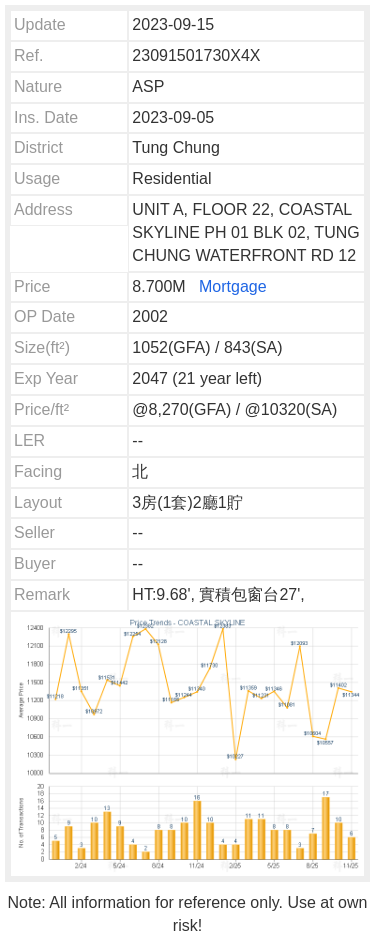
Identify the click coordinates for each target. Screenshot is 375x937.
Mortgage (233, 286)
